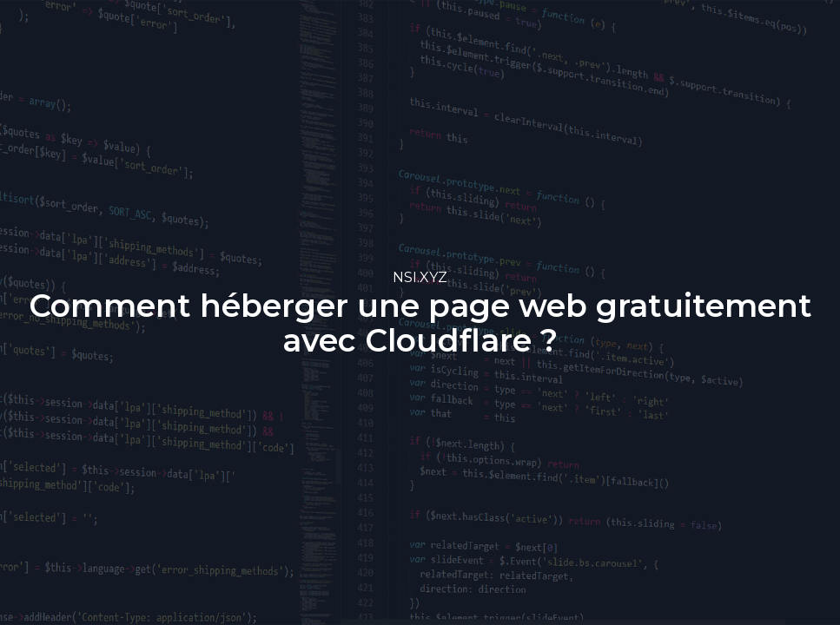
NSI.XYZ (420, 277)
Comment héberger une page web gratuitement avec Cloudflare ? (420, 323)
